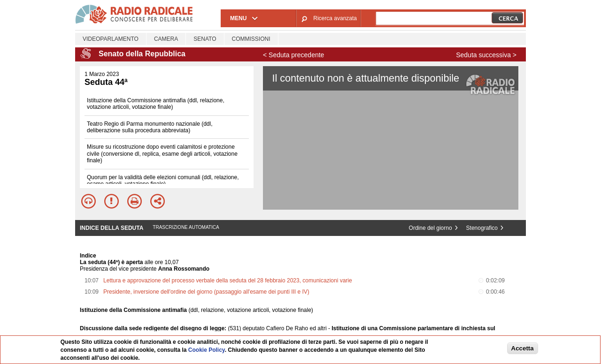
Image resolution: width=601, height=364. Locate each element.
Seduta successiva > (486, 55)
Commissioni (251, 39)
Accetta (523, 348)
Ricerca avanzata (335, 18)
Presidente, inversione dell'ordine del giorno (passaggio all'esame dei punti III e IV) (206, 292)
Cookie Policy (207, 350)
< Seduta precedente (293, 55)
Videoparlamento (111, 39)
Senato (205, 39)
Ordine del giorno (431, 228)
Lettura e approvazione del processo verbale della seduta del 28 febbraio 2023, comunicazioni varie (228, 281)
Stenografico (482, 228)
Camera (166, 39)
